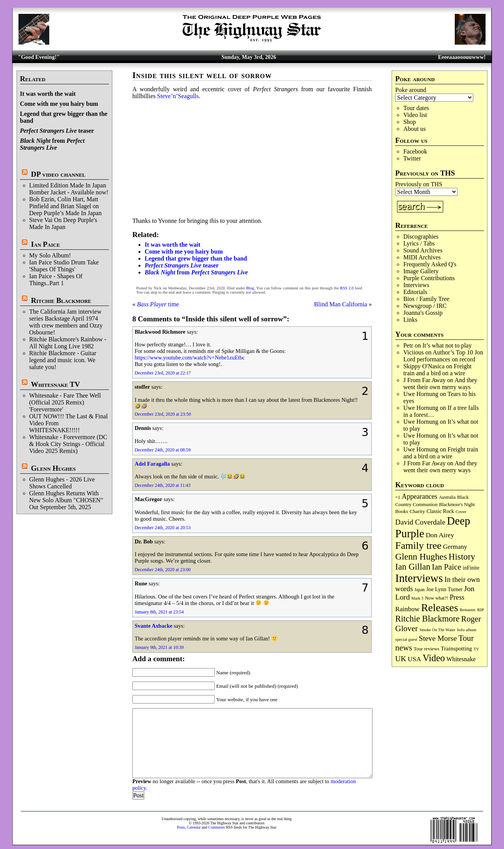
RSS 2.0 (347, 288)
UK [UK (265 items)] (401, 658)
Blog (250, 288)
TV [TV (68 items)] (476, 649)
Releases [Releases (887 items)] (439, 608)
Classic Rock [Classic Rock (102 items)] (440, 511)
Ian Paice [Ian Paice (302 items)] (447, 567)
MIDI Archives (422, 257)
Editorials (415, 292)
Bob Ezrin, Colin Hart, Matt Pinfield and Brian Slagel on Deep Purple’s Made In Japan (65, 206)
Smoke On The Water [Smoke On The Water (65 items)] (437, 630)
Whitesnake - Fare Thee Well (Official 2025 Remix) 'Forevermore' (65, 402)
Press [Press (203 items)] (457, 597)
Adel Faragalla (152, 464)
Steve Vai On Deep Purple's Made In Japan (63, 223)
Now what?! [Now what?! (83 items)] (436, 598)
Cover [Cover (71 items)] (461, 511)
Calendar (194, 827)
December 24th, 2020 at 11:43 (163, 485)
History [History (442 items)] (462, 557)
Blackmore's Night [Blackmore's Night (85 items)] (457, 505)
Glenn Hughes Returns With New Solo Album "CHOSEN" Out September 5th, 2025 (66, 500)
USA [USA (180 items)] (415, 659)
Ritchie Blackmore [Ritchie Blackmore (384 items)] (427, 619)
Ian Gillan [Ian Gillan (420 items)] (413, 567)
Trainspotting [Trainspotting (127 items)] (456, 648)
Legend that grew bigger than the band (196, 258)
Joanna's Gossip (423, 313)
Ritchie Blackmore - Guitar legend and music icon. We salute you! (63, 360)
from (52, 144)
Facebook (415, 151)
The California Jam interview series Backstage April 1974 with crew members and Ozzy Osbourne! (66, 322)
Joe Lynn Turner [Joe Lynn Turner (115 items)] (444, 589)
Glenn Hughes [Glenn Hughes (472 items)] (421, 557)
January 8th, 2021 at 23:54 (159, 612)
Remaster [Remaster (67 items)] (468, 610)
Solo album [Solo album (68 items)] (466, 630)
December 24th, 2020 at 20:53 (163, 528)
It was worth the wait (48, 94)
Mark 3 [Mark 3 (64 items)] (417, 598)
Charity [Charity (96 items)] (417, 511)
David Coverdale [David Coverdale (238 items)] (420, 522)
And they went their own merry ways (440, 384)
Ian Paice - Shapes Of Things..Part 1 (56, 280)
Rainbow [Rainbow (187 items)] (407, 609)
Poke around (411, 90)
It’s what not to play (447, 345)
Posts (181, 827)
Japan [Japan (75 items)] (420, 590)
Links (410, 320)
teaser (57, 131)
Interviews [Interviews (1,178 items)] (419, 578)
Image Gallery (421, 271)
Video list (415, 115)
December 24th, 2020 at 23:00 (163, 570)
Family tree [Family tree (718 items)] (418, 546)
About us (414, 129)
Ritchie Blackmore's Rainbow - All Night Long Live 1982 (68, 343)
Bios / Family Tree (426, 299)
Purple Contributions (429, 278)
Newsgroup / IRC (425, 306)
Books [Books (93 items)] (401, 511)
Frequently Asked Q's (430, 264)
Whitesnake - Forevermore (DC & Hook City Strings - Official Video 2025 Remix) (68, 444)
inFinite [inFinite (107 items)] (471, 568)
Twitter (412, 158)
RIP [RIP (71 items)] (481, 610)
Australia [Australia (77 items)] (447, 497)
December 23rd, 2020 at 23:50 (163, 414)
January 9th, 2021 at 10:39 (159, 647)
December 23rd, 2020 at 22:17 (163, 373)
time (158, 304)
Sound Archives (423, 250)
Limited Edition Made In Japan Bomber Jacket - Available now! (69, 189)
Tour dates (416, 108)
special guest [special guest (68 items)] (406, 639)
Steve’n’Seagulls (178, 96)
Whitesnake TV (55, 384)
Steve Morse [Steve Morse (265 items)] (438, 638)
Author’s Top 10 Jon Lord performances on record (443, 356)
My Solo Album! (50, 255)
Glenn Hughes (53, 468)
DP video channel (58, 174)
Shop (410, 122)
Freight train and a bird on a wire (437, 370)
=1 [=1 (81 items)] (398, 497)
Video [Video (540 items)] (434, 658)
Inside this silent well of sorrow (202, 75)
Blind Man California (340, 304)
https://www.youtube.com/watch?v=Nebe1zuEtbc (190, 358)
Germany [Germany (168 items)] (455, 547)
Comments (216, 827)
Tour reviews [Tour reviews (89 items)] (426, 649)
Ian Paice (46, 244)
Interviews (416, 285)
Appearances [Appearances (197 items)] (419, 496)
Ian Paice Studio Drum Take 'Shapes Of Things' (64, 266)
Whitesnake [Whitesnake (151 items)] (461, 659)
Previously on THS (419, 184)
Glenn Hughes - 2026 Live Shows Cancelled (62, 483)
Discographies (421, 236)
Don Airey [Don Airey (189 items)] (440, 535)
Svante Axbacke (154, 626)
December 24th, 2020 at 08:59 (163, 450)
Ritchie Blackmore (61, 300)
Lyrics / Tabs (419, 243)
